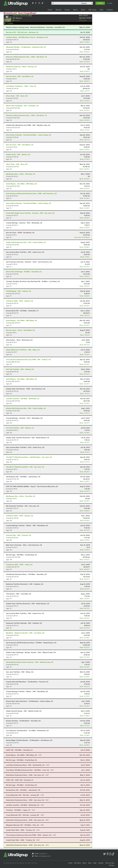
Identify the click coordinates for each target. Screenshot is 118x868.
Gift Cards (92, 10)
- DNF (24, 755)
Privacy (112, 865)
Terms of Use (110, 863)
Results (59, 10)
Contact (110, 10)
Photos (16, 20)
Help (101, 10)
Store (83, 10)
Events (67, 10)
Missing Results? (10, 13)
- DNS (27, 845)
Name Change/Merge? (27, 13)
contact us (43, 853)
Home (50, 10)
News (75, 10)
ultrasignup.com (45, 856)
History (83, 20)
